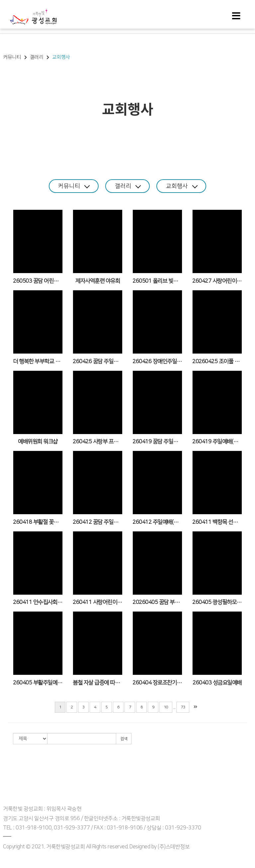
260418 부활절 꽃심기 (38, 522)
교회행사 (184, 186)
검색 (124, 738)
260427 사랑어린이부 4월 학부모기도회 (217, 281)
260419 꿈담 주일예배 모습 (157, 441)
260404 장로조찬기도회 (157, 682)
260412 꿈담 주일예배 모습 (98, 522)
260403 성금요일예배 (217, 682)
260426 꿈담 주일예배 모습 (98, 361)
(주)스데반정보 (174, 846)
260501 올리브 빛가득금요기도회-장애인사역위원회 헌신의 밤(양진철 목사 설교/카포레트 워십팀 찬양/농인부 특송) (157, 281)
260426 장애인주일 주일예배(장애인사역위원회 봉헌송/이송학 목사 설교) (157, 361)
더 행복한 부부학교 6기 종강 (38, 361)
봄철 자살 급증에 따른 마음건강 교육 (98, 682)
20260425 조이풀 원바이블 (217, 361)
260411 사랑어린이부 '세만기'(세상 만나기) (98, 602)
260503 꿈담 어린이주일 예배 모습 (38, 281)
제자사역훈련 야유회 (98, 281)
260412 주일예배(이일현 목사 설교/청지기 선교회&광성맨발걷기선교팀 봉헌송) (157, 522)
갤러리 (128, 186)
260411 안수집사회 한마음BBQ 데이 (38, 602)
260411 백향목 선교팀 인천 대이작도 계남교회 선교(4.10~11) (217, 522)
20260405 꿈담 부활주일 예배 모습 (157, 602)
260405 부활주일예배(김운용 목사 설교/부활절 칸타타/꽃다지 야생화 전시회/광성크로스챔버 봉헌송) (38, 682)
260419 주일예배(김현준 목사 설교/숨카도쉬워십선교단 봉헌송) (217, 441)
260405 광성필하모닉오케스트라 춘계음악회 (217, 602)
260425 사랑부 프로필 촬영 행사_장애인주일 (98, 441)
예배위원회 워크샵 (38, 441)
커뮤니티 (72, 186)
